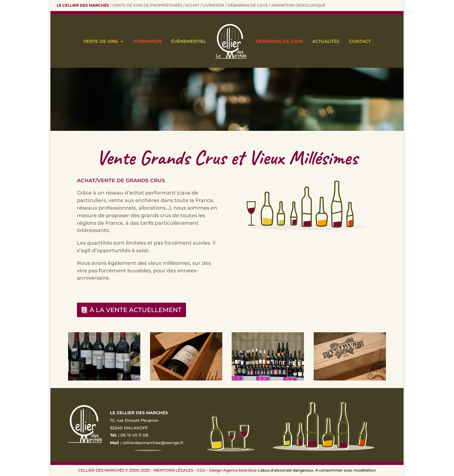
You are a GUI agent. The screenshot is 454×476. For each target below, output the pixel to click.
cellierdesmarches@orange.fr (153, 443)
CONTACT (360, 41)
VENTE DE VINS (101, 41)
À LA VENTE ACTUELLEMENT (136, 310)
